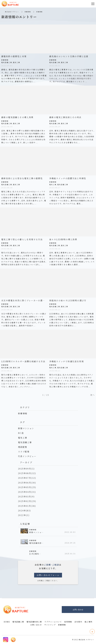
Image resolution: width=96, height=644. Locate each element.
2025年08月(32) (27, 473)
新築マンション (26, 428)
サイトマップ (50, 625)
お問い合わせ (36, 625)
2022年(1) (24, 515)
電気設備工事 (25, 442)
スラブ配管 (24, 452)
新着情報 (28, 12)
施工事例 (88, 622)
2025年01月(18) (27, 506)
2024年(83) (24, 511)
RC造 (21, 433)
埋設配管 (23, 447)
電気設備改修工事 (34, 622)
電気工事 (23, 438)
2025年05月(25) (27, 487)
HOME (7, 622)
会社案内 (78, 622)
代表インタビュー (27, 456)
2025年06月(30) (27, 483)
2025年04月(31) (27, 492)
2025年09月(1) (26, 469)
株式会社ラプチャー (12, 12)
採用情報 (68, 622)
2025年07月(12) (27, 478)
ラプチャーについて (53, 622)
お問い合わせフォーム (48, 575)
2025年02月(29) (27, 501)
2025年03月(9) (26, 497)
